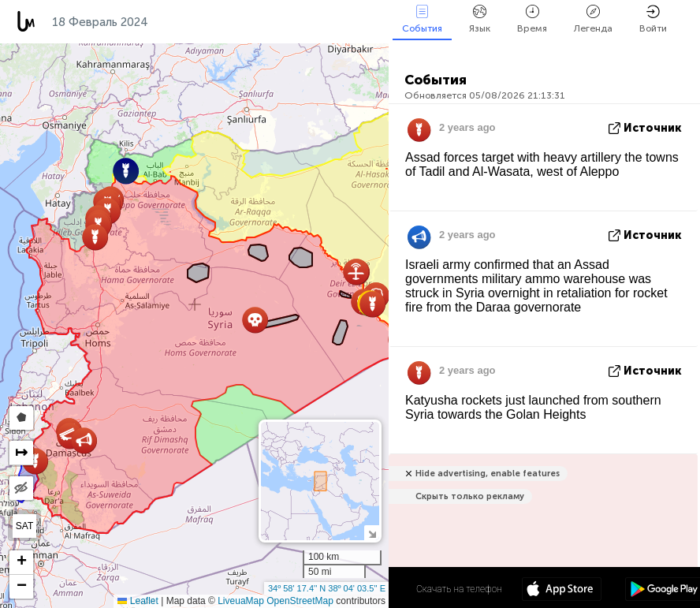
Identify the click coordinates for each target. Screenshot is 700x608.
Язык (480, 19)
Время (532, 19)
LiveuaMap (241, 601)
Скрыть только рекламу (470, 496)
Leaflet (138, 601)
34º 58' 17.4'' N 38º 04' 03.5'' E (327, 588)
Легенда (593, 19)
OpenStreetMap (300, 601)
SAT (24, 526)
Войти (653, 19)
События (422, 19)
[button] (95, 237)
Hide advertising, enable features (488, 474)
